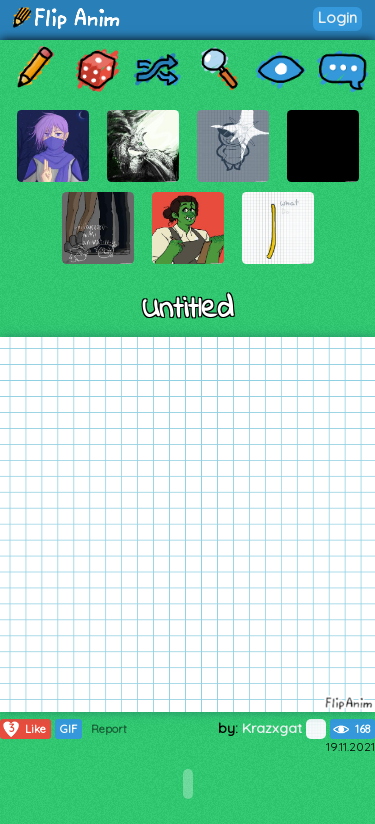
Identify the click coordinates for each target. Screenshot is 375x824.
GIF (68, 729)
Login (337, 17)
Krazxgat (284, 728)
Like (23, 729)
